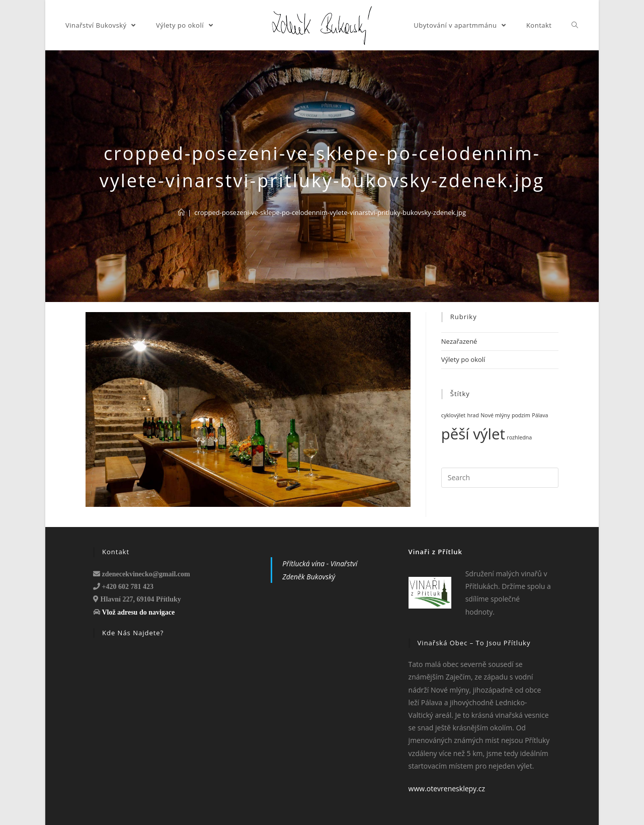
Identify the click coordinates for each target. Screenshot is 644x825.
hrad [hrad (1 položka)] (473, 415)
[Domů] (181, 212)
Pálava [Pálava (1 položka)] (540, 415)
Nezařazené (459, 341)
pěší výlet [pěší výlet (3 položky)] (473, 434)
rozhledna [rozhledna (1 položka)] (519, 437)
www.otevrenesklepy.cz (447, 789)
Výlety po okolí (463, 359)
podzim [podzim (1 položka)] (521, 415)
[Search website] (575, 25)
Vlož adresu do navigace (139, 612)
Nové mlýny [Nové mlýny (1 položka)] (495, 415)
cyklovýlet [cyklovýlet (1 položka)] (453, 415)
